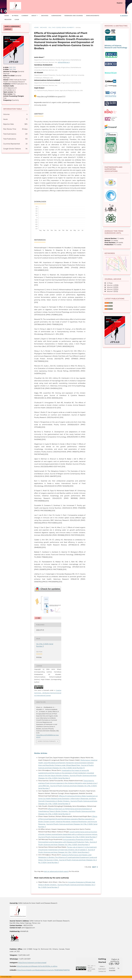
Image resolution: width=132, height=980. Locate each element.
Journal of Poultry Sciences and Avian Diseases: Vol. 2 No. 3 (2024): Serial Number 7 (68, 837)
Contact (8, 29)
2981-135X (12, 67)
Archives (45, 16)
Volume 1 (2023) (112, 291)
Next (94, 867)
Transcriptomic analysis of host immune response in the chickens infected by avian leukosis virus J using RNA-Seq (68, 783)
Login (17, 19)
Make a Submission (12, 26)
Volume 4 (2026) (112, 285)
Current (25, 16)
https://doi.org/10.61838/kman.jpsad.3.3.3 (51, 97)
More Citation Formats (47, 741)
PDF (39, 618)
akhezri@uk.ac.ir (64, 62)
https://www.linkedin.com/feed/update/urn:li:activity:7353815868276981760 (43, 970)
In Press (15, 16)
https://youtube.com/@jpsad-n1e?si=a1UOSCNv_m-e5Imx (37, 966)
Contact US (102, 971)
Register (8, 19)
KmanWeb (112, 970)
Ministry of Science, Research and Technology (116, 47)
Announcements (93, 16)
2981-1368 (12, 69)
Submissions (56, 16)
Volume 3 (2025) (112, 287)
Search (124, 16)
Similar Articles (41, 753)
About (34, 16)
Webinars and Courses (74, 16)
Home (7, 16)
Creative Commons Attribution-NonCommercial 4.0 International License (48, 693)
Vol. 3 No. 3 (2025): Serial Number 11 (61, 27)
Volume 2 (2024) (112, 289)
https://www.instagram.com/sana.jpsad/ (32, 963)
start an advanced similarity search (56, 871)
